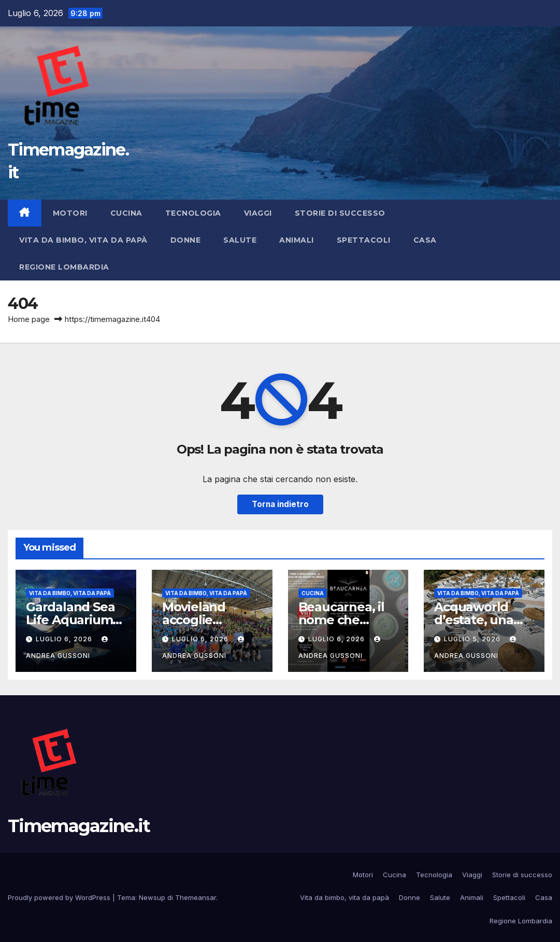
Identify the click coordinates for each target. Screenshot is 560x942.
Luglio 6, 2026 (65, 639)
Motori (70, 213)
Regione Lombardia (64, 267)
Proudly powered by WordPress (60, 897)
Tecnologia (193, 213)
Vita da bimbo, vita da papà (83, 240)
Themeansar (196, 897)
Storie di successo (340, 213)
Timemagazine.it (79, 826)
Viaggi (258, 213)
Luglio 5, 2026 (473, 639)
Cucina (126, 213)
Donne (186, 240)
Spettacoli (364, 240)
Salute (240, 240)
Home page (29, 319)
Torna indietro (280, 504)
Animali (297, 240)
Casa (425, 240)
